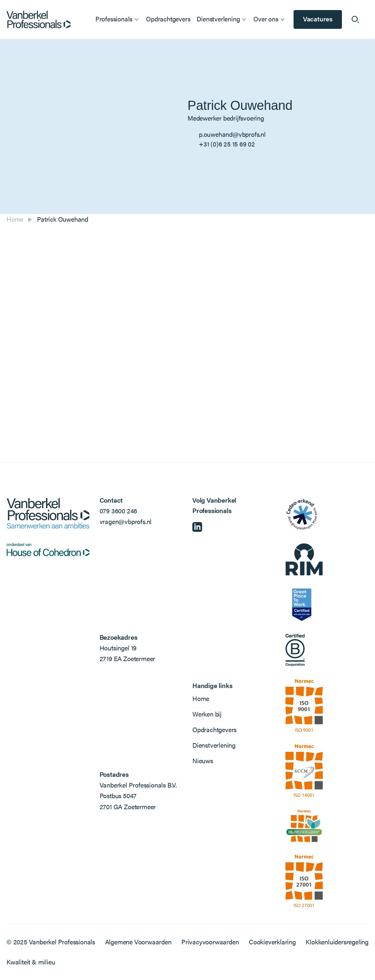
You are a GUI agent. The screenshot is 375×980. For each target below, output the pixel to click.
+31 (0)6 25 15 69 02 (227, 144)
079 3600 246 (119, 511)
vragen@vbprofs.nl (126, 521)
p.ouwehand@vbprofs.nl (232, 134)
